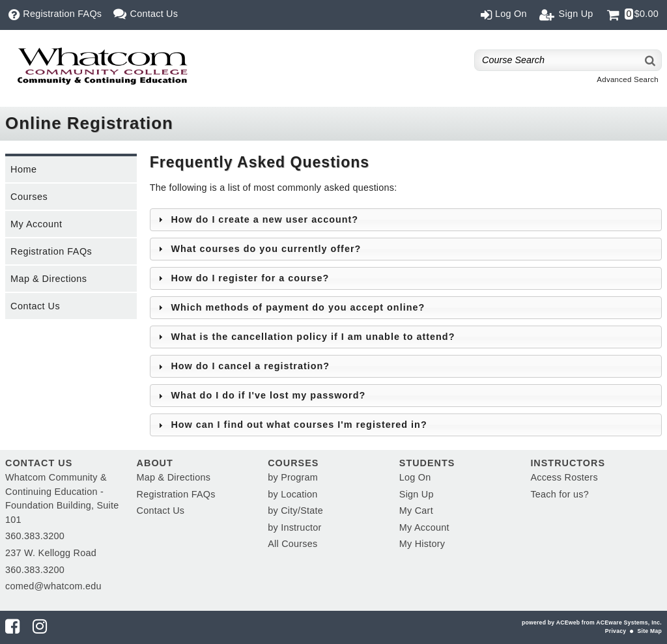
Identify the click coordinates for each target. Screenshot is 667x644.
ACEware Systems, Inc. (629, 623)
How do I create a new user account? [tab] (257, 219)
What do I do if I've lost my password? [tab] (260, 395)
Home (23, 169)
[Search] (651, 60)
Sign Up (417, 494)
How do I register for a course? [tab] (242, 278)
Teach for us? (560, 494)
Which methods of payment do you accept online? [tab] (290, 307)
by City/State (295, 511)
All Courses (292, 544)
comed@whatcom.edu (53, 586)
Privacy (616, 631)
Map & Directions (49, 279)
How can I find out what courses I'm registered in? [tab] (291, 425)
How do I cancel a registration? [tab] (242, 366)
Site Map (650, 631)
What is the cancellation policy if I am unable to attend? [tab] (305, 337)
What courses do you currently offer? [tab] (258, 249)
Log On (415, 477)
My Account (36, 224)
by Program (293, 477)
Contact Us (35, 306)
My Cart (416, 511)
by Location (292, 494)
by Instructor (294, 527)
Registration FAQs (51, 251)
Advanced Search (628, 79)
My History (422, 544)
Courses (29, 197)
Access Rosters (564, 477)
